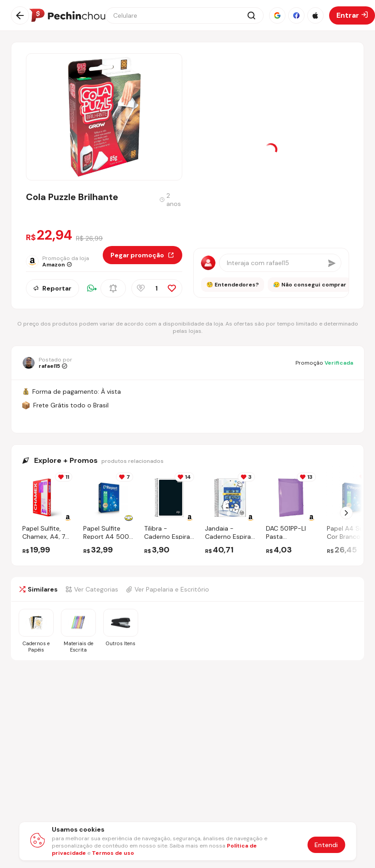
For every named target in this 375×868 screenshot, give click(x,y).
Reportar (52, 288)
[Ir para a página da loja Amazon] (64, 261)
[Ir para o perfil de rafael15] (47, 363)
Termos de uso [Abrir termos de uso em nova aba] (113, 853)
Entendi (326, 845)
